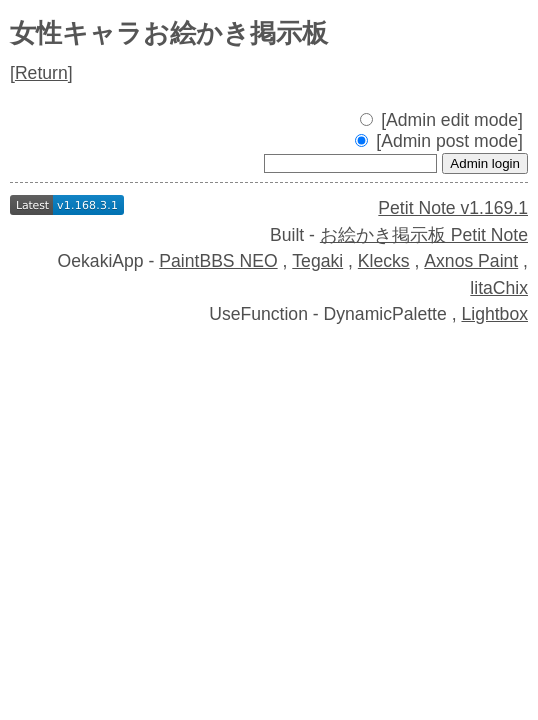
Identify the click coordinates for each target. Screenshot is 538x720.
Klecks (384, 261)
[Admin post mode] (439, 141)
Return (41, 73)
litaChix (499, 288)
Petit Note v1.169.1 (453, 208)
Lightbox (494, 314)
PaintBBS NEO (218, 261)
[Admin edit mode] (441, 120)
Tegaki (317, 261)
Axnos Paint (471, 261)
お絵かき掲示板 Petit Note (424, 235)
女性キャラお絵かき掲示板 (169, 33)
